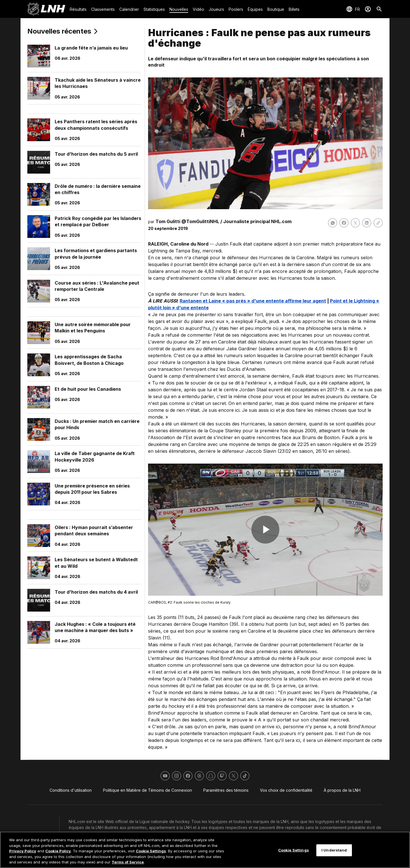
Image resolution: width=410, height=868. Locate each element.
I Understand (334, 850)
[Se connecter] (368, 9)
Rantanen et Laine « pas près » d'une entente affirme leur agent (253, 301)
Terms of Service (128, 862)
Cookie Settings (151, 851)
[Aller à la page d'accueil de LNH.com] (46, 9)
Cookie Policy (58, 851)
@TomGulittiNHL (200, 221)
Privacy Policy (23, 851)
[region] (205, 850)
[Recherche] (379, 9)
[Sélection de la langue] (353, 9)
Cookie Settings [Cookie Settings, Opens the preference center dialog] (294, 850)
